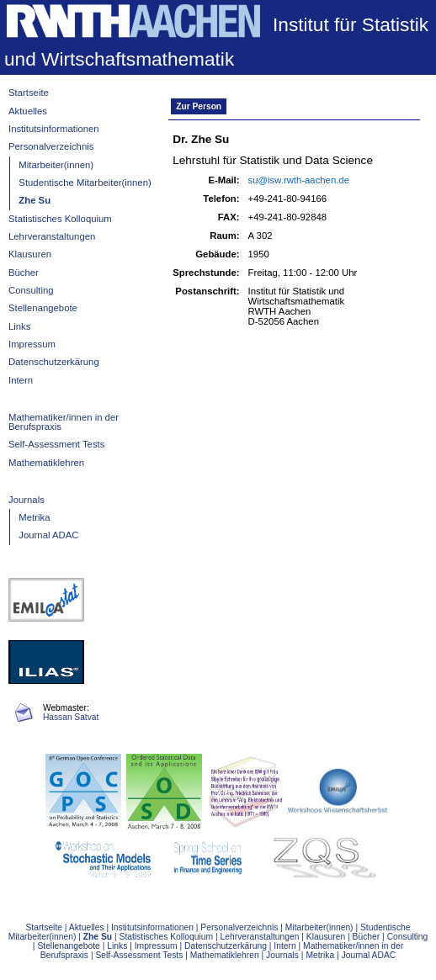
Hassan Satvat (71, 717)
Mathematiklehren (46, 463)
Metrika (34, 517)
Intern (21, 380)
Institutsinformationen (54, 129)
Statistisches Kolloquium (60, 219)
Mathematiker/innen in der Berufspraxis (64, 422)
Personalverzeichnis (51, 146)
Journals (27, 500)
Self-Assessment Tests (56, 444)
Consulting (31, 290)
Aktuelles (28, 111)
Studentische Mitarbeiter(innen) (85, 183)
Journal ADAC (48, 535)
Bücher (24, 273)
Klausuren (30, 254)
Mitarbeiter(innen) (56, 165)
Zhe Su (35, 200)
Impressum (32, 344)
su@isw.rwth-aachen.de (299, 180)
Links (19, 326)
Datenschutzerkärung (54, 362)
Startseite (29, 93)
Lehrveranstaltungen (52, 236)
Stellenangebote (43, 308)
